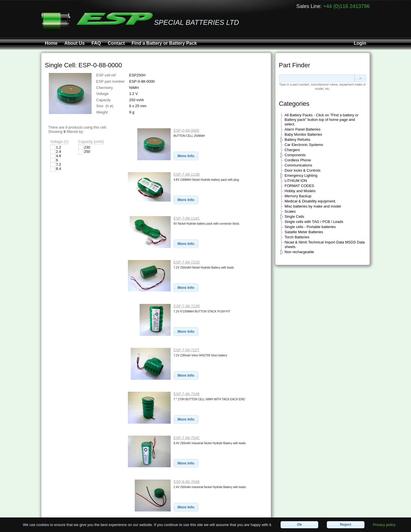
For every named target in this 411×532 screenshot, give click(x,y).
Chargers (292, 150)
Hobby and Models (300, 191)
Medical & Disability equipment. (310, 201)
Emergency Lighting (301, 175)
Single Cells (294, 217)
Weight (102, 112)
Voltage (102, 94)
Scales (290, 211)
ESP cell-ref (106, 75)
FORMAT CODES (299, 186)
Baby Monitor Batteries (303, 134)
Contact (116, 43)
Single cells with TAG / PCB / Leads (314, 222)
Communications (298, 165)
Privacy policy (384, 524)
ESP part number (110, 81)
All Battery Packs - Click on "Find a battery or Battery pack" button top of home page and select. (322, 120)
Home (51, 43)
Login (360, 43)
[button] (186, 156)
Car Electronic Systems (304, 145)
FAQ (96, 43)
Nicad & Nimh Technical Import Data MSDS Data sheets (325, 244)
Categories (294, 104)
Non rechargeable (299, 252)
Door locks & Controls (303, 170)
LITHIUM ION (296, 181)
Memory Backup (298, 196)
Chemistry (105, 88)
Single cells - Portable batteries (310, 227)
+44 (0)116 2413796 (346, 6)
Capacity (103, 100)
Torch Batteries (297, 237)
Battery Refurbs (297, 140)
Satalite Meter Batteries (304, 232)
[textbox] (317, 78)
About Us (74, 43)
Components (295, 155)
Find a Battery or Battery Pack (164, 43)
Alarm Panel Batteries (303, 129)
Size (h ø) (105, 106)
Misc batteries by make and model (313, 206)
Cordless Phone (298, 160)
